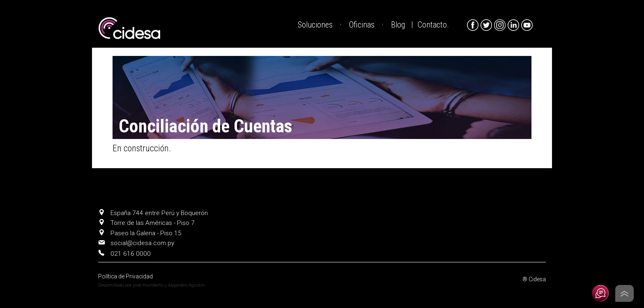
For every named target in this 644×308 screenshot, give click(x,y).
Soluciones (315, 25)
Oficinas (362, 25)
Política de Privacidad (125, 276)
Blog (398, 25)
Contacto (432, 25)
